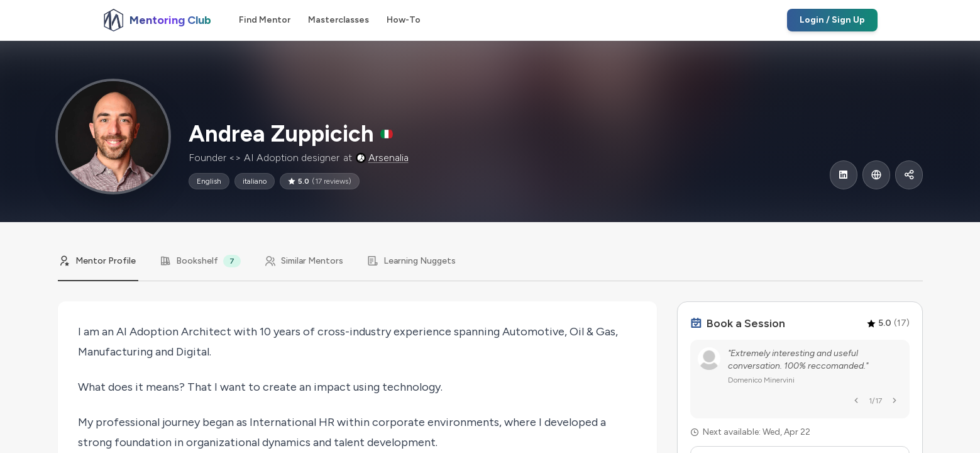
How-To (404, 20)
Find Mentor (265, 20)
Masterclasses (339, 20)
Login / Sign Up (832, 20)
